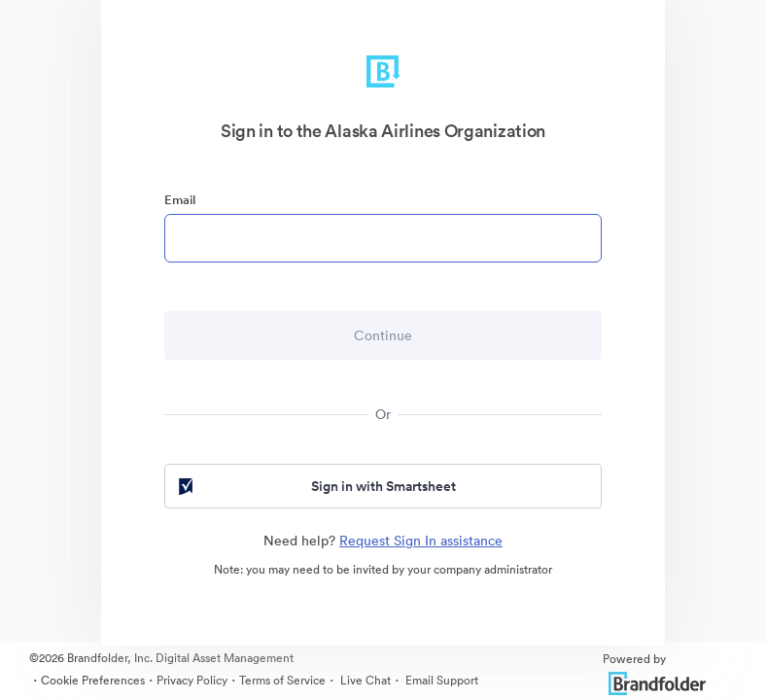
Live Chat (364, 680)
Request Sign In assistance (421, 541)
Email (180, 200)
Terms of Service (282, 680)
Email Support (440, 680)
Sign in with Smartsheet (315, 486)
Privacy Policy (192, 680)
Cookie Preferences (93, 680)
